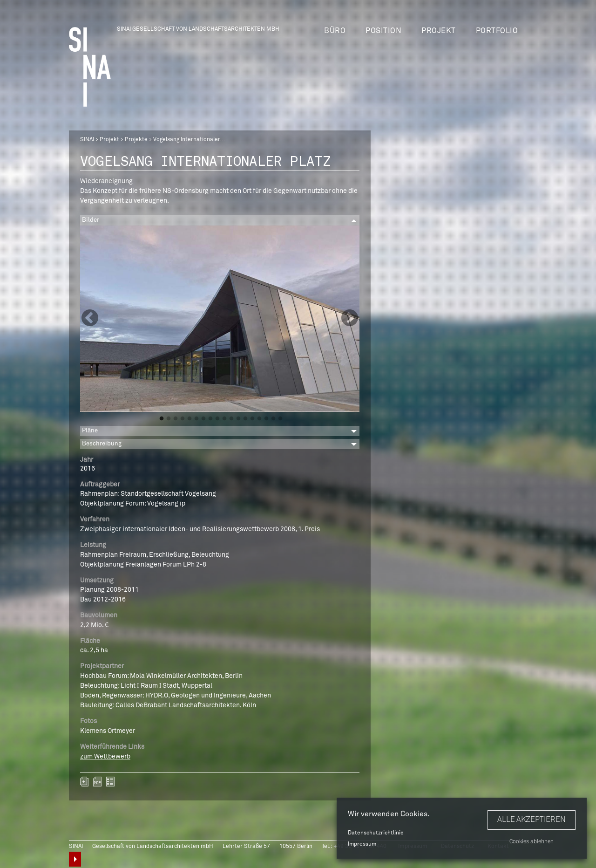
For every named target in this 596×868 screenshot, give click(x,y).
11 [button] (231, 419)
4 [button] (183, 419)
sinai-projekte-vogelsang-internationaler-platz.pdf (97, 782)
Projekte (136, 140)
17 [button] (273, 419)
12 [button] (238, 419)
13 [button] (245, 419)
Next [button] (350, 319)
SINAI (87, 140)
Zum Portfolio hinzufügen (84, 782)
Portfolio (497, 31)
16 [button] (266, 419)
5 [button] (190, 419)
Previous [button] (90, 319)
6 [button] (196, 419)
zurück (110, 782)
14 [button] (252, 419)
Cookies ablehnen (532, 842)
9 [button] (217, 419)
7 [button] (203, 419)
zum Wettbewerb (105, 757)
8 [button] (210, 419)
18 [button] (280, 419)
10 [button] (224, 419)
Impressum (362, 844)
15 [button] (259, 419)
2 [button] (169, 419)
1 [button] (162, 419)
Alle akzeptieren (532, 820)
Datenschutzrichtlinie (376, 833)
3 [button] (176, 419)
